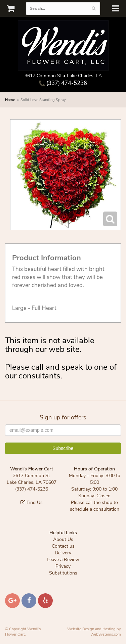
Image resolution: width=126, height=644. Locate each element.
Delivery (63, 553)
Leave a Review (63, 560)
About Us (63, 539)
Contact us (63, 546)
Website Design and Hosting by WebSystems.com (94, 632)
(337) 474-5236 (63, 83)
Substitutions (63, 573)
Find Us (32, 502)
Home (10, 100)
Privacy (63, 566)
